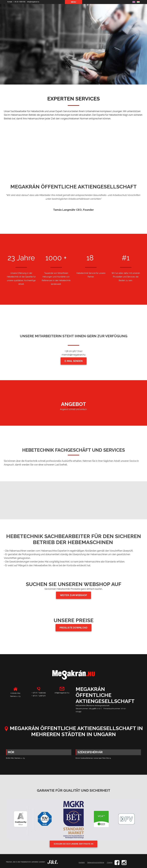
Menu (73, 2)
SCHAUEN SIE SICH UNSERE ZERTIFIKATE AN (73, 844)
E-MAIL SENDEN (74, 361)
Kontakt (10, 2)
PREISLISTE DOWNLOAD (73, 628)
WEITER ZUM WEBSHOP (73, 595)
